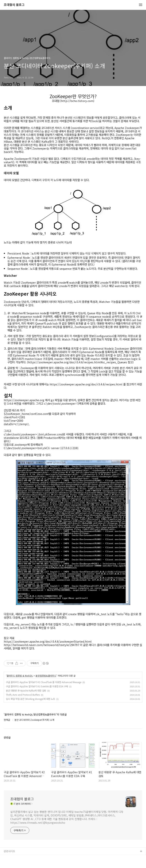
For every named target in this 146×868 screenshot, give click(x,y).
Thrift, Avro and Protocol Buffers (23, 695)
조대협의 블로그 (14, 5)
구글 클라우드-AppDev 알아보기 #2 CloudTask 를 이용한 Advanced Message (44, 682)
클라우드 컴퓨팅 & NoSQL (20, 676)
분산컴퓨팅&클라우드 (46, 676)
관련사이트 (10, 851)
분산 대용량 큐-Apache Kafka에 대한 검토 (26, 690)
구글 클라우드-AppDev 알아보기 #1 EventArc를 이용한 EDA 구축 (37, 686)
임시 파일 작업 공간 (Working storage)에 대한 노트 (31, 699)
